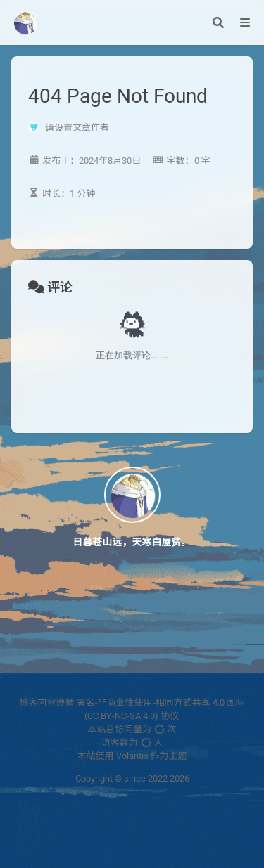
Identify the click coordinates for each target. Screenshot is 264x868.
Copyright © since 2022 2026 (132, 778)
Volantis (132, 756)
